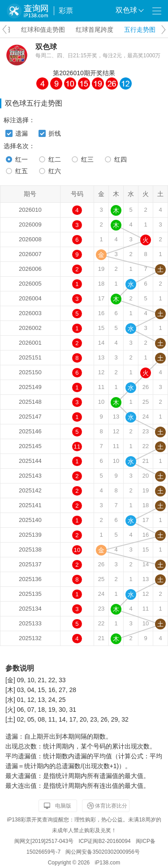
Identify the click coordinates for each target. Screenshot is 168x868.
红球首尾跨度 (95, 30)
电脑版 (63, 806)
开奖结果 (103, 73)
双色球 (46, 47)
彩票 (66, 11)
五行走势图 (140, 30)
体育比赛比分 (111, 806)
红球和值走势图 (43, 30)
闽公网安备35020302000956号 (102, 852)
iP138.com (108, 863)
